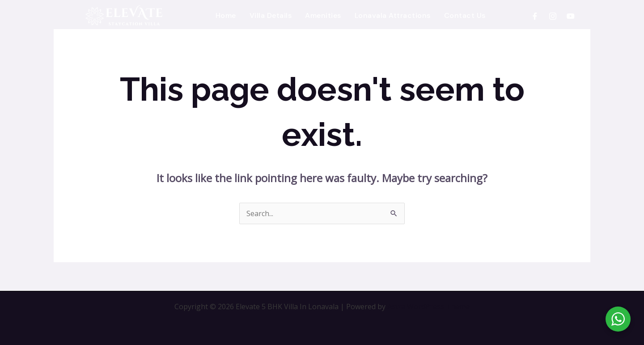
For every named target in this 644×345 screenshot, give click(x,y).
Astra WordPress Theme (428, 307)
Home (226, 15)
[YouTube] (571, 16)
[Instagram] (553, 16)
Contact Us (465, 15)
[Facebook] (535, 16)
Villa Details (271, 15)
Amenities (323, 15)
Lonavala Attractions (393, 15)
